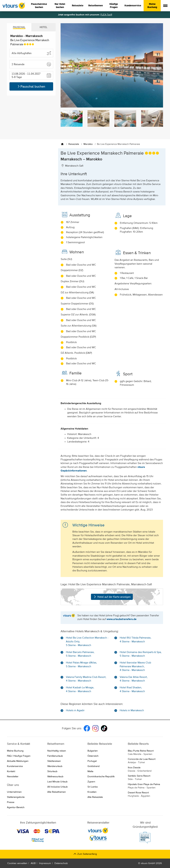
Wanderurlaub (55, 766)
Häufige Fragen (114, 6)
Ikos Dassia (146, 769)
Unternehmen (14, 792)
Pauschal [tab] (19, 27)
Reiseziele (78, 5)
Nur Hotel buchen (60, 6)
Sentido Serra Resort (146, 778)
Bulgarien (93, 751)
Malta (90, 771)
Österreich (93, 756)
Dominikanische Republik (101, 777)
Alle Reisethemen (57, 792)
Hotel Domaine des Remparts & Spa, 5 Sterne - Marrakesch (141, 654)
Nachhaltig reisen (57, 751)
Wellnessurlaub (55, 777)
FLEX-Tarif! (106, 15)
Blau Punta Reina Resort (146, 753)
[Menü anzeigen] (165, 6)
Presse (11, 802)
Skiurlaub (52, 771)
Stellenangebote (16, 797)
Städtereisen (54, 761)
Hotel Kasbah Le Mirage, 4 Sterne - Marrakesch (80, 689)
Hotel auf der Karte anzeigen (112, 597)
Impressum (45, 863)
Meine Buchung (152, 6)
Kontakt (11, 771)
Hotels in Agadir (75, 711)
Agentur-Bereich (16, 807)
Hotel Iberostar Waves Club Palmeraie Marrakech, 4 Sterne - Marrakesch (135, 667)
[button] (31, 64)
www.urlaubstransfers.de (122, 619)
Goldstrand (94, 766)
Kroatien (92, 792)
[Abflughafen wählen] (31, 53)
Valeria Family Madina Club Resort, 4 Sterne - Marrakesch (86, 679)
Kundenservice (133, 5)
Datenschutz (61, 863)
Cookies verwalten (17, 863)
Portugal (92, 761)
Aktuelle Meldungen (18, 761)
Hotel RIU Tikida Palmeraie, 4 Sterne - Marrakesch (135, 640)
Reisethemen (96, 5)
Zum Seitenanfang (85, 854)
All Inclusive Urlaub (58, 787)
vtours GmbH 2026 (151, 863)
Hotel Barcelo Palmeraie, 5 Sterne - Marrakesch (80, 654)
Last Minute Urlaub (57, 782)
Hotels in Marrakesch (132, 711)
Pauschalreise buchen (39, 6)
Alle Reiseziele (95, 797)
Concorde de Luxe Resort (146, 761)
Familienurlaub (55, 756)
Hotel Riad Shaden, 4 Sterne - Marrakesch (132, 689)
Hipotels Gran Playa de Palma (146, 786)
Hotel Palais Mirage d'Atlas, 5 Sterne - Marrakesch (81, 665)
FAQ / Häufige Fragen (19, 756)
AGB (33, 863)
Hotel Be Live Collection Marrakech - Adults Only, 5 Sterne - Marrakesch (87, 642)
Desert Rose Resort (146, 795)
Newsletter (13, 777)
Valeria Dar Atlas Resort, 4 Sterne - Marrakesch (134, 679)
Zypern (91, 782)
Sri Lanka (93, 787)
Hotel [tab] (43, 27)
